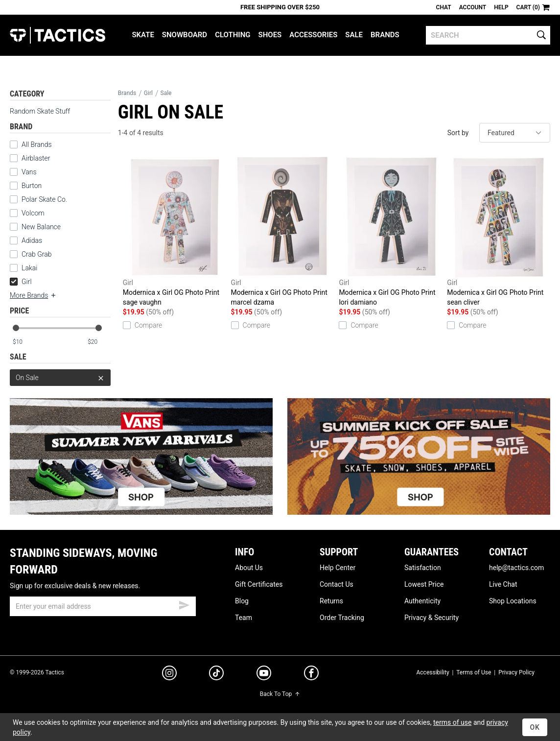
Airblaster (36, 158)
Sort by (458, 133)
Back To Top (280, 694)
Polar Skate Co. (44, 199)
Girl (21, 282)
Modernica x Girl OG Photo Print (175, 231)
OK (535, 727)
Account (473, 7)
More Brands (33, 295)
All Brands (37, 144)
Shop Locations (513, 601)
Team (244, 618)
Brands (385, 35)
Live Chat (503, 584)
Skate (143, 35)
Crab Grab (36, 254)
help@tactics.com (516, 568)
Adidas (32, 240)
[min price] (24, 342)
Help (501, 7)
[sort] (515, 133)
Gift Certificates (259, 584)
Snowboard (185, 35)
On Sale (60, 378)
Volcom (33, 213)
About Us (249, 568)
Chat (444, 7)
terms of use (452, 722)
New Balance (41, 227)
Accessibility (432, 672)
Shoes (270, 35)
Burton (32, 186)
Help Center (338, 568)
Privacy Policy (516, 672)
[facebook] (311, 675)
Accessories (313, 35)
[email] (103, 606)
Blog (242, 601)
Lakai (29, 268)
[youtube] (264, 675)
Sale (354, 35)
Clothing (233, 35)
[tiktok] (216, 674)
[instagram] (169, 674)
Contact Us (337, 584)
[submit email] (184, 604)
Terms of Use (474, 672)
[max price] (99, 342)
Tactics (58, 35)
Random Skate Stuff (40, 111)
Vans (29, 172)
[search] (488, 35)
